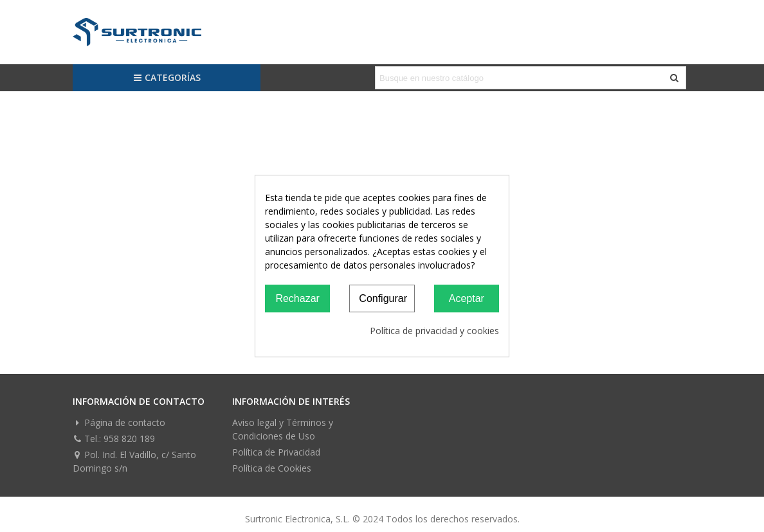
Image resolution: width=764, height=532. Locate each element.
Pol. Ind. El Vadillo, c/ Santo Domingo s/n (134, 461)
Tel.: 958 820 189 (114, 439)
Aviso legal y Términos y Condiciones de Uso (283, 429)
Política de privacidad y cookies (434, 331)
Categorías (167, 77)
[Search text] (520, 78)
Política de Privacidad (276, 452)
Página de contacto (119, 422)
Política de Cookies (272, 468)
